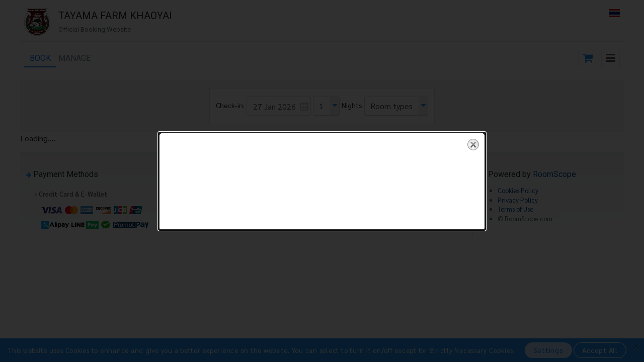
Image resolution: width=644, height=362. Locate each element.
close (473, 145)
